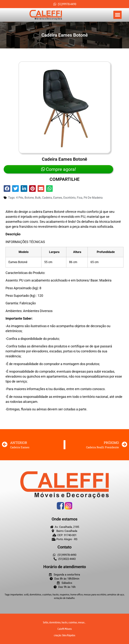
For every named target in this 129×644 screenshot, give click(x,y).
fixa (80, 198)
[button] (117, 15)
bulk (38, 198)
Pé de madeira (93, 198)
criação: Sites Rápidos (64, 635)
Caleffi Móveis (65, 629)
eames (58, 198)
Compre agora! (59, 169)
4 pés (20, 198)
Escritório (69, 198)
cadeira (47, 198)
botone (29, 198)
